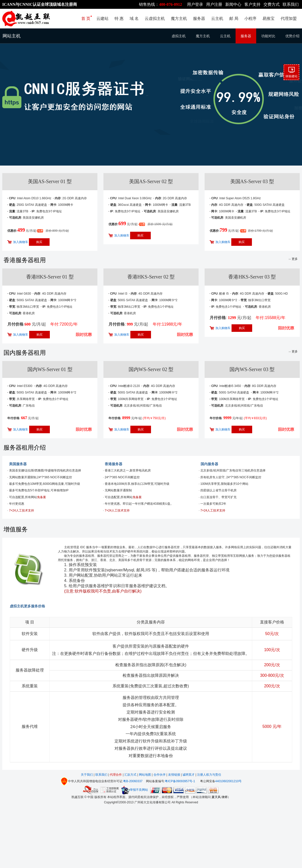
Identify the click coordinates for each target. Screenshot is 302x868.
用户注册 (214, 4)
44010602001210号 (228, 781)
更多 (293, 259)
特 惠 (119, 18)
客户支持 (252, 4)
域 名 (134, 18)
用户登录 (195, 4)
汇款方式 (131, 775)
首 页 (86, 18)
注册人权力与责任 (209, 775)
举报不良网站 (134, 790)
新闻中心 (233, 4)
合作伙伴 (160, 775)
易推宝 (269, 18)
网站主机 (12, 36)
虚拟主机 (179, 36)
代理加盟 (289, 18)
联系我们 (291, 4)
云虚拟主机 (155, 18)
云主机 (217, 18)
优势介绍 (292, 36)
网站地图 (145, 775)
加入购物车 (21, 242)
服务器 (199, 18)
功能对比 (268, 36)
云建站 (102, 18)
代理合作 (116, 775)
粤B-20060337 (133, 781)
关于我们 (87, 775)
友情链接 (174, 775)
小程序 (250, 18)
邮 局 (234, 18)
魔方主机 (179, 18)
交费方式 (272, 4)
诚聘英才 (188, 775)
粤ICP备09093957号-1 (180, 781)
